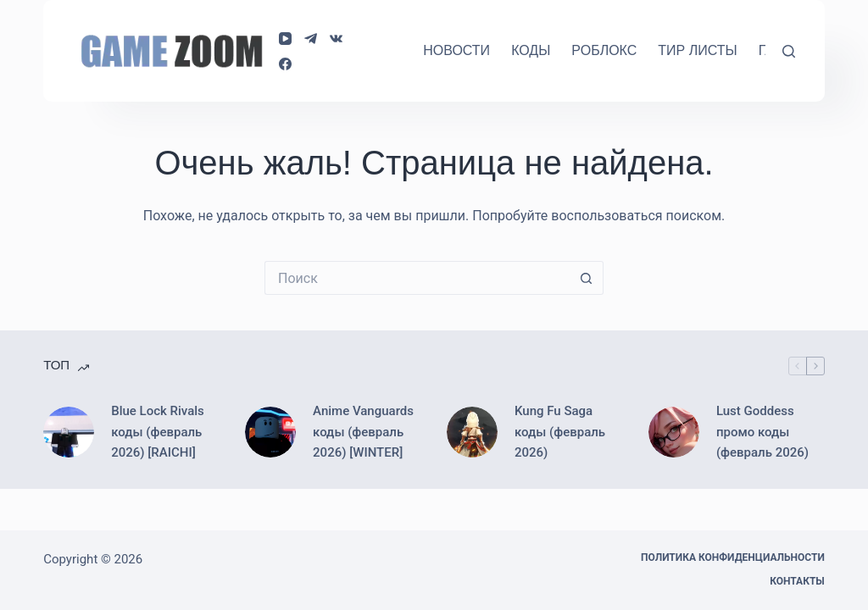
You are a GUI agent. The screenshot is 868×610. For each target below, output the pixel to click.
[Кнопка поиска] (587, 278)
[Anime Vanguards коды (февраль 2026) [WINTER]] (270, 432)
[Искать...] (417, 278)
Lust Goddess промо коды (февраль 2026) (762, 432)
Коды (531, 50)
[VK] (336, 39)
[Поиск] (789, 51)
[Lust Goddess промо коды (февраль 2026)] (674, 432)
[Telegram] (311, 39)
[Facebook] (285, 64)
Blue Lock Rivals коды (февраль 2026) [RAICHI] (158, 432)
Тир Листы (697, 50)
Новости (456, 50)
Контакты (797, 581)
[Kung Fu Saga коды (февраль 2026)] (472, 432)
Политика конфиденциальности (733, 557)
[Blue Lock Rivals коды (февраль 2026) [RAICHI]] (69, 432)
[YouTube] (285, 39)
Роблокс (604, 50)
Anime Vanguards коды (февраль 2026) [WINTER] (363, 432)
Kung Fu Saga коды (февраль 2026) (560, 432)
